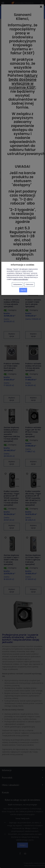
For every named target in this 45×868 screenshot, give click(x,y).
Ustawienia (18, 284)
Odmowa (29, 284)
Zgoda (23, 290)
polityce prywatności (21, 279)
